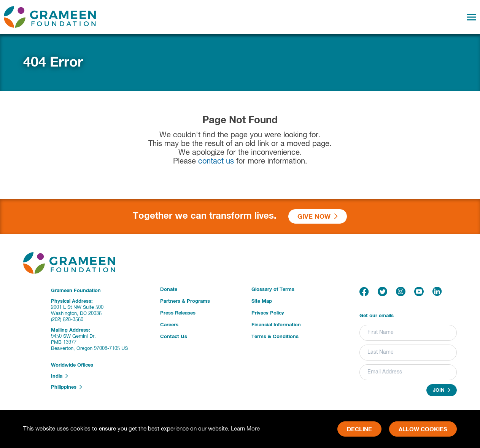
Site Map (262, 301)
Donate (169, 290)
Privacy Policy (268, 313)
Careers (169, 325)
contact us (216, 161)
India (60, 376)
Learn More (245, 429)
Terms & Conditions (275, 337)
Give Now (318, 217)
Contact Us (174, 337)
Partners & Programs (185, 301)
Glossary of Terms (273, 290)
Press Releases (178, 313)
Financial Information (276, 325)
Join (442, 390)
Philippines (67, 387)
